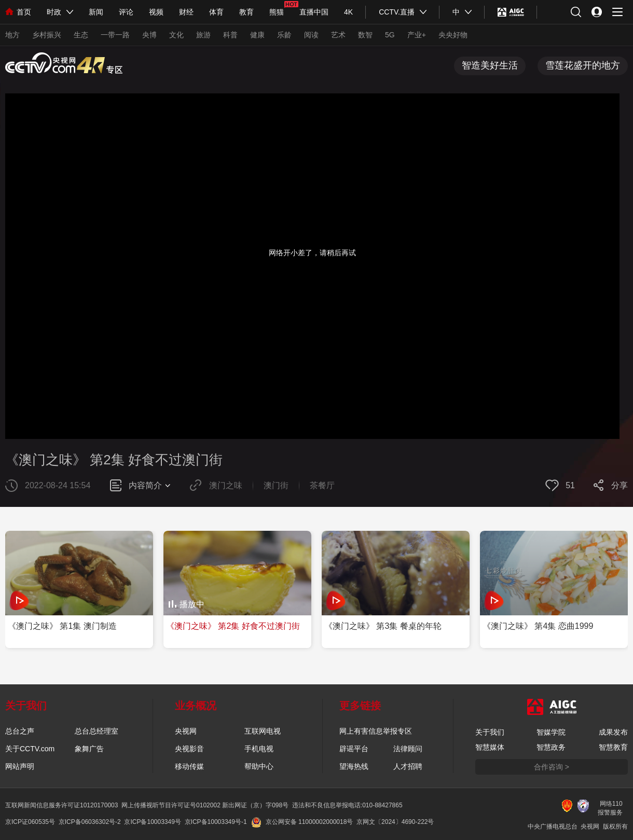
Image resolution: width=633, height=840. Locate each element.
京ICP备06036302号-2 (90, 822)
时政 (54, 12)
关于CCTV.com (30, 749)
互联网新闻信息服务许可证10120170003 (61, 805)
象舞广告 (89, 749)
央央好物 (453, 35)
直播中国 (314, 12)
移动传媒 (189, 766)
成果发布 (613, 732)
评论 (126, 12)
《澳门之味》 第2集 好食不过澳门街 (114, 460)
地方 (12, 35)
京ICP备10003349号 (152, 822)
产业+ (417, 35)
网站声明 (20, 766)
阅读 (311, 35)
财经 (186, 12)
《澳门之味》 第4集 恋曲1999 (538, 626)
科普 (230, 35)
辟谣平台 (354, 749)
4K (348, 12)
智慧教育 (613, 747)
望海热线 (354, 766)
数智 (365, 35)
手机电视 (259, 749)
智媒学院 (551, 732)
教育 (246, 12)
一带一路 (115, 35)
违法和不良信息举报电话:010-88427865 (347, 805)
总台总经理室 (97, 731)
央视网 (186, 731)
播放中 (192, 604)
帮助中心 (259, 766)
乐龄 (284, 35)
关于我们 (490, 732)
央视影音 (189, 749)
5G (390, 35)
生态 (81, 35)
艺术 (338, 35)
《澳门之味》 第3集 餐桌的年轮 (383, 626)
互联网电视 (263, 731)
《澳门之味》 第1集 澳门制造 (62, 626)
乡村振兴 (47, 35)
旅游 (203, 35)
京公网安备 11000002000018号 (302, 822)
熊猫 (277, 12)
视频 (156, 12)
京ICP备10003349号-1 (216, 822)
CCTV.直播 (397, 12)
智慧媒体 (490, 747)
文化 (176, 35)
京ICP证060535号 (30, 822)
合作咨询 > (552, 767)
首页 (18, 12)
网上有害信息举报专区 (376, 731)
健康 (257, 35)
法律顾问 (408, 749)
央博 (149, 35)
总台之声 (20, 731)
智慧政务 (551, 747)
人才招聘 (408, 766)
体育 (216, 12)
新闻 (96, 12)
